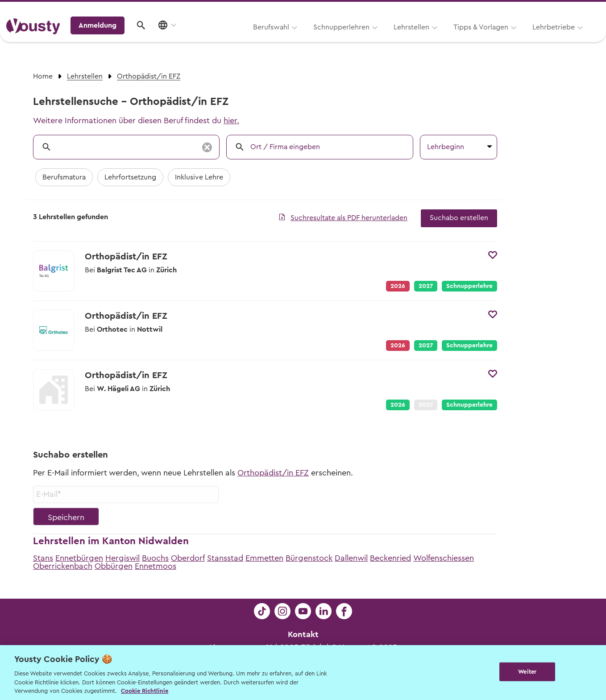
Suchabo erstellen (459, 218)
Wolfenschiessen (444, 558)
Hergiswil (122, 558)
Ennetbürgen (79, 558)
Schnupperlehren (228, 39)
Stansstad (225, 558)
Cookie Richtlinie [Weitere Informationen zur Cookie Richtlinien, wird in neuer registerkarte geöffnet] (145, 691)
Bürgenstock (309, 558)
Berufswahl (158, 39)
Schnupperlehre (469, 286)
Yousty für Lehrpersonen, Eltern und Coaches (434, 10)
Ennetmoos (156, 566)
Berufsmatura (64, 177)
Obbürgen (114, 566)
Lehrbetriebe (440, 39)
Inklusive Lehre (199, 177)
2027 (426, 286)
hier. (231, 121)
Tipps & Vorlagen (367, 39)
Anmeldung (522, 38)
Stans (43, 558)
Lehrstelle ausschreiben (561, 10)
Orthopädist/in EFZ (273, 473)
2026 (398, 405)
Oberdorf (188, 558)
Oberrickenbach (63, 566)
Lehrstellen (298, 39)
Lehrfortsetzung (130, 177)
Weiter (527, 672)
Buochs (155, 558)
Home (43, 76)
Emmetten (264, 558)
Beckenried (390, 558)
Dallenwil (351, 558)
